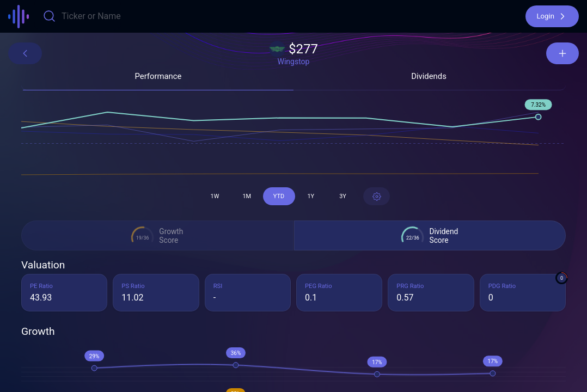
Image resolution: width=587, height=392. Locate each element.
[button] (552, 16)
